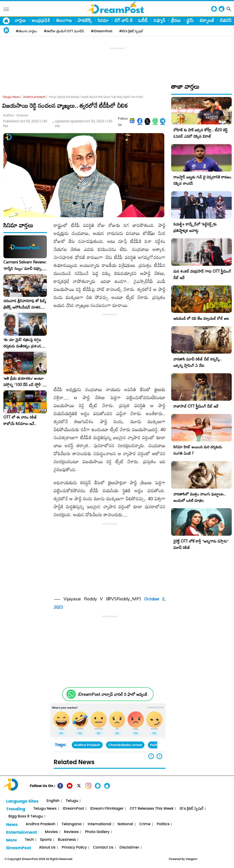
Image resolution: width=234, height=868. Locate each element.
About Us (47, 848)
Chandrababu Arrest (125, 745)
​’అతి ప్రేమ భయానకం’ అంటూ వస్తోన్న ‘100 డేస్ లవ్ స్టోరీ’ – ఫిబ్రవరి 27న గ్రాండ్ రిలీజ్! (24, 382)
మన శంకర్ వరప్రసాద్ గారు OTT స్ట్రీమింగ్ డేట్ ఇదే (202, 274)
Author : (16, 115)
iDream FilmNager (107, 809)
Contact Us (103, 848)
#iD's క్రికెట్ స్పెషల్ (131, 31)
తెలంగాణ (64, 20)
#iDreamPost (102, 31)
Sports (46, 840)
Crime (145, 824)
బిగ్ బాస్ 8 (124, 20)
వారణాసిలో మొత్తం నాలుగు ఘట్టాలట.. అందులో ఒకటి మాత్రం (200, 497)
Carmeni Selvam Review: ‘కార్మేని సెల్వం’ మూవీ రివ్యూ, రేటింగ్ (25, 265)
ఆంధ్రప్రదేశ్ (41, 20)
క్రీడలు (176, 20)
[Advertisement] (117, 61)
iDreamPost (73, 809)
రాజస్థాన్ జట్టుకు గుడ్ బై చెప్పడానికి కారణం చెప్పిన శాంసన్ (202, 180)
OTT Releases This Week (152, 809)
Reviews (71, 832)
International (100, 824)
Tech (29, 840)
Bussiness (67, 840)
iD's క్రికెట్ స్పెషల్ (191, 809)
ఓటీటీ (143, 20)
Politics (163, 824)
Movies (51, 832)
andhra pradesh (34, 97)
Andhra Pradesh (87, 745)
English (53, 801)
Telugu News (11, 97)
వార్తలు (20, 20)
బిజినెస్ (226, 20)
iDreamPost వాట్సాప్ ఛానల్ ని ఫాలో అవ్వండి (113, 694)
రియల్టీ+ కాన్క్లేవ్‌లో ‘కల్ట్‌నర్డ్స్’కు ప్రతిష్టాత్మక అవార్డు (195, 227)
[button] (159, 756)
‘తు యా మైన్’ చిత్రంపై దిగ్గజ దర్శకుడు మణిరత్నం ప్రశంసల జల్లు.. (23, 343)
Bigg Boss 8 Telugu (26, 816)
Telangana (71, 824)
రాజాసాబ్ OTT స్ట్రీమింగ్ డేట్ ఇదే (196, 406)
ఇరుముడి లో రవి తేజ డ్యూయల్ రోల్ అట (201, 318)
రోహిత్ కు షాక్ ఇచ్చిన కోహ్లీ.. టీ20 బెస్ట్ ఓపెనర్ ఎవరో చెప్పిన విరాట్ (201, 133)
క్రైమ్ (190, 20)
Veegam (191, 859)
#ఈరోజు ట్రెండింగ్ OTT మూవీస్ (64, 31)
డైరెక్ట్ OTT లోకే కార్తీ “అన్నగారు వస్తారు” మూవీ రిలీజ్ (201, 544)
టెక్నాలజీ (207, 20)
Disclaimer (129, 848)
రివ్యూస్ (159, 20)
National (125, 824)
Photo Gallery (97, 832)
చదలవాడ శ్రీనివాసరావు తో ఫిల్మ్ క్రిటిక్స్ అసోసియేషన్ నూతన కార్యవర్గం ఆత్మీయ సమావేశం (25, 304)
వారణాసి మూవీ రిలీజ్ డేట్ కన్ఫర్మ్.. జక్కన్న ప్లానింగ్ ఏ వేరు (198, 362)
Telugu (72, 801)
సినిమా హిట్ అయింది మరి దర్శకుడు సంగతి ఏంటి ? (198, 450)
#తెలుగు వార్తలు (26, 31)
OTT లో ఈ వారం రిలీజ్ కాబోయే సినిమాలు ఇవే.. (20, 420)
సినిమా (103, 20)
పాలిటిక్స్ (85, 20)
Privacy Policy (74, 848)
